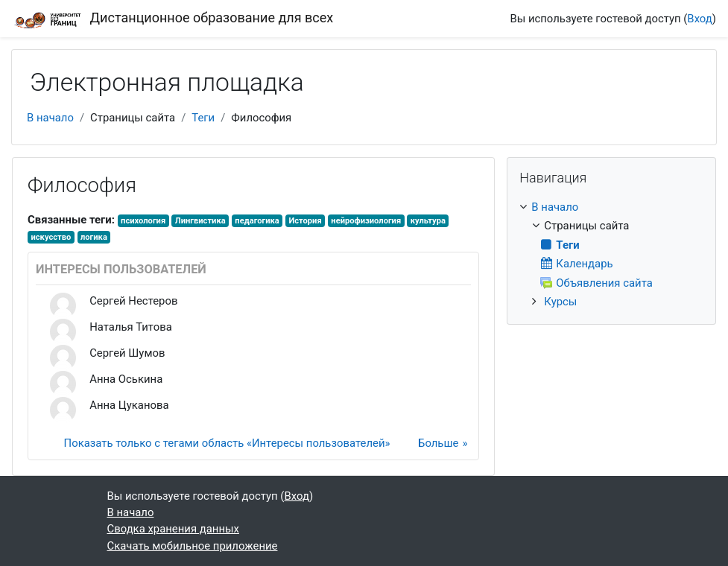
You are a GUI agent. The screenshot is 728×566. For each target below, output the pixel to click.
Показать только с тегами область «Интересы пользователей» (227, 443)
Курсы (560, 302)
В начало (50, 118)
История (305, 221)
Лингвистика (200, 221)
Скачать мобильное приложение (193, 546)
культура (428, 221)
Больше (438, 443)
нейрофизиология (366, 221)
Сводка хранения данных (173, 529)
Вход (699, 19)
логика (94, 237)
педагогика (257, 221)
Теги (203, 118)
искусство (51, 237)
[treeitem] (611, 254)
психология (143, 221)
